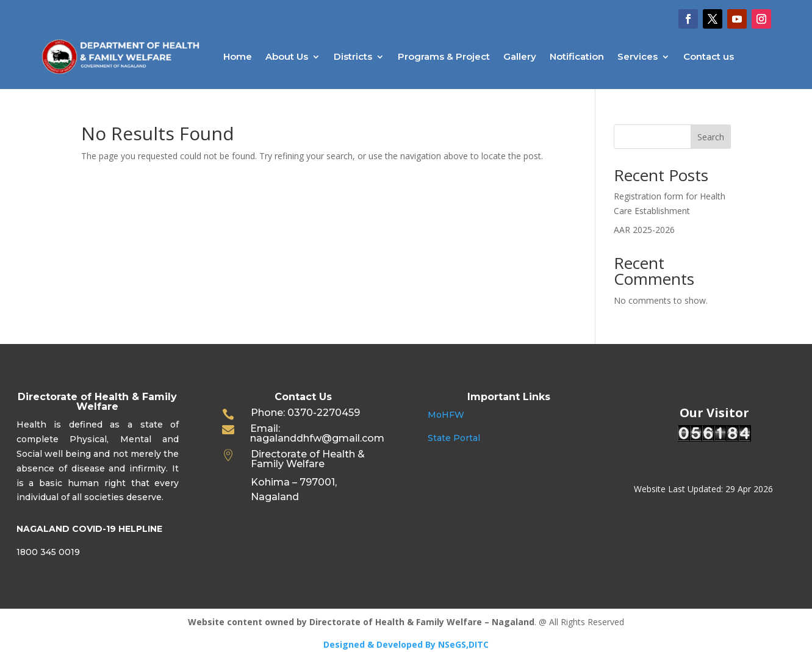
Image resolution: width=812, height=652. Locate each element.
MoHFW (446, 415)
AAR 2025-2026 (644, 230)
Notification (577, 56)
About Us (287, 56)
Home (238, 56)
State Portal (454, 438)
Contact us (709, 56)
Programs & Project (444, 56)
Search (711, 137)
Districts (353, 56)
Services (638, 56)
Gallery (520, 56)
